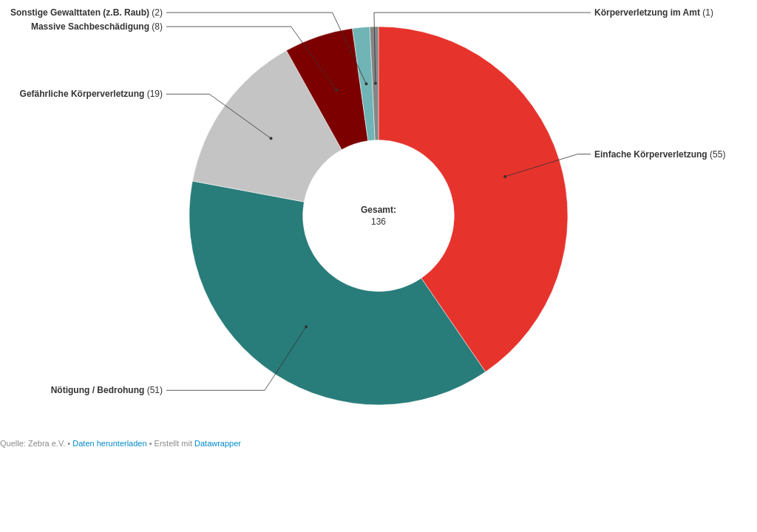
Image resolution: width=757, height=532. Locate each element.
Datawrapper (218, 443)
